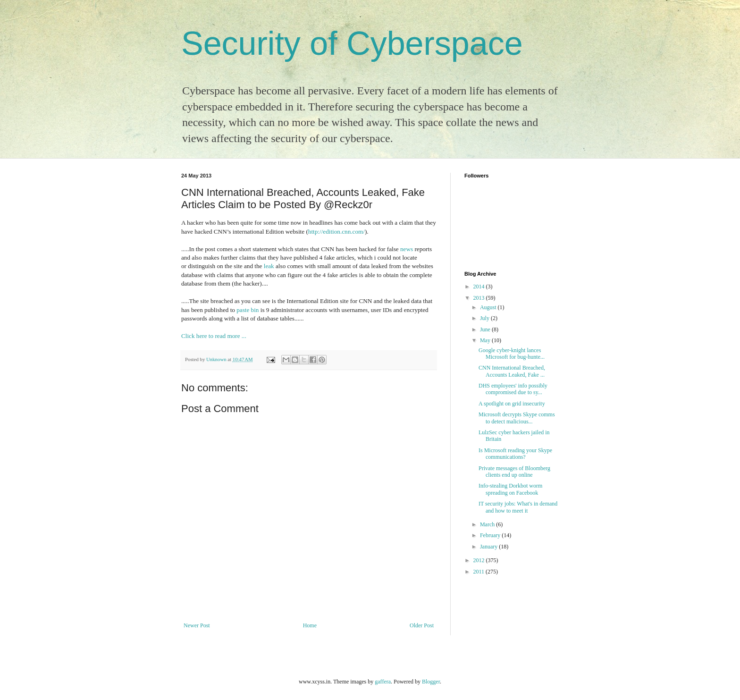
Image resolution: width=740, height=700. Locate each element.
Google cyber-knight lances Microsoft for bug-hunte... (512, 354)
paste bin (248, 310)
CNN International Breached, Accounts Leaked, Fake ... (512, 371)
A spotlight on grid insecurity (512, 404)
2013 (480, 298)
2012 (480, 560)
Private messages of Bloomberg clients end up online (514, 472)
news (407, 249)
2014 (480, 287)
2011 (480, 572)
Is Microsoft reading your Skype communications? (515, 454)
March (488, 524)
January (489, 547)
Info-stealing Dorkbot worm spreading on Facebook (510, 489)
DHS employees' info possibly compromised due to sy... (513, 389)
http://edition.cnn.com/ (336, 232)
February (491, 535)
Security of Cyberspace (352, 43)
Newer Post (197, 625)
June (486, 329)
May (486, 340)
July (485, 318)
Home (310, 625)
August (489, 307)
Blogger (431, 682)
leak (269, 266)
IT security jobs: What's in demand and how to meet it (518, 507)
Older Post (422, 625)
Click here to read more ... (214, 336)
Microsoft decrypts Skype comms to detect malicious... (517, 418)
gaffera (383, 682)
